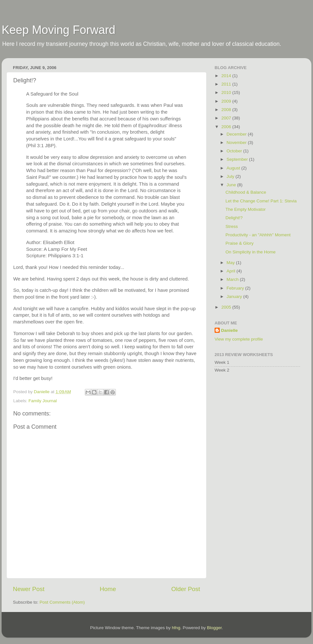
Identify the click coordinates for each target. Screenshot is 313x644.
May (231, 263)
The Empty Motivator (246, 209)
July (231, 176)
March (233, 279)
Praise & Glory (240, 243)
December (237, 134)
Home (108, 589)
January (235, 296)
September (238, 159)
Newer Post (29, 589)
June (232, 185)
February (236, 288)
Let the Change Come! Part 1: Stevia (261, 201)
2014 (227, 76)
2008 (227, 110)
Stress (232, 226)
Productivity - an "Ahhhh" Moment (258, 235)
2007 (227, 118)
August (234, 168)
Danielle (229, 330)
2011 (227, 84)
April (232, 271)
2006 (227, 127)
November (237, 143)
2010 (227, 92)
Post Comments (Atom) (62, 602)
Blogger (214, 628)
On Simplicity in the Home (251, 252)
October (235, 151)
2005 (227, 307)
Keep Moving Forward (58, 30)
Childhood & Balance (246, 192)
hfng (176, 628)
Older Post (186, 589)
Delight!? (234, 218)
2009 (227, 101)
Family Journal (43, 401)
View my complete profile (239, 339)
